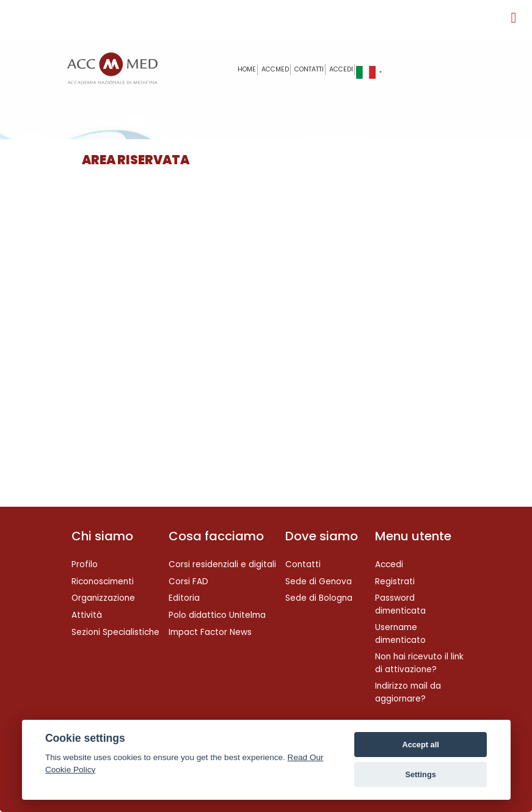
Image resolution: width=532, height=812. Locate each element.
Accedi (341, 69)
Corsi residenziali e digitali (222, 564)
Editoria (184, 598)
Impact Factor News (210, 632)
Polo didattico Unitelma (217, 615)
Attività (87, 615)
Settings (420, 774)
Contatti (303, 564)
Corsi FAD (188, 582)
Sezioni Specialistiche (115, 632)
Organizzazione (103, 598)
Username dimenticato (400, 633)
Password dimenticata (400, 604)
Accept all (420, 745)
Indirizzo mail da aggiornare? (408, 692)
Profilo (85, 564)
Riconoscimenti (103, 582)
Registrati (395, 582)
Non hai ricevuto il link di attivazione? (419, 663)
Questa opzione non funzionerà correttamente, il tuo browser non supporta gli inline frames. (264, 342)
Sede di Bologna (319, 598)
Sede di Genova (319, 582)
